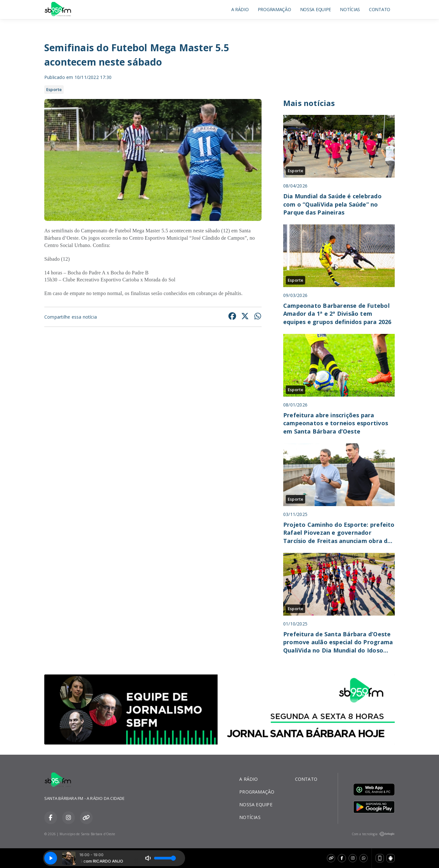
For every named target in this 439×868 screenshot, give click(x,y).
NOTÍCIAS (350, 9)
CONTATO (380, 9)
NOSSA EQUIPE (316, 9)
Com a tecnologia (373, 834)
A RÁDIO (240, 9)
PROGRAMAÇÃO (274, 9)
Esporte (54, 89)
